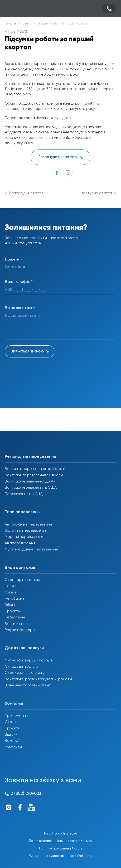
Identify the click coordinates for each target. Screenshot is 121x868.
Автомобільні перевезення (28, 525)
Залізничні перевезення (26, 531)
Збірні (10, 605)
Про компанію (17, 716)
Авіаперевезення (20, 543)
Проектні (13, 611)
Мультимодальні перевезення (31, 550)
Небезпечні (15, 617)
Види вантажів (20, 568)
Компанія (14, 704)
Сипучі (11, 593)
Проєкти (12, 728)
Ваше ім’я (15, 260)
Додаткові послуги (24, 648)
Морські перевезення (24, 537)
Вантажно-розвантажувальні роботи (38, 679)
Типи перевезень (22, 512)
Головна (10, 24)
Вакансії (12, 741)
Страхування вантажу (25, 673)
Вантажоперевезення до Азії (30, 482)
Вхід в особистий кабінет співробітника (61, 841)
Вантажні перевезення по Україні (35, 469)
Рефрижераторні (20, 630)
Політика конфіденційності (60, 849)
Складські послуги (21, 667)
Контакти (13, 747)
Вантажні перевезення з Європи (34, 475)
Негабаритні (16, 599)
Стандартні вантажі (23, 580)
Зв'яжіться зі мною (27, 351)
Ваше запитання (20, 308)
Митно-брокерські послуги (29, 661)
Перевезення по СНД (24, 494)
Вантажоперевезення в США (31, 488)
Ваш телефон (19, 282)
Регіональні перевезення (30, 457)
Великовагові (16, 624)
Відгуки (11, 735)
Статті (27, 24)
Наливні (12, 586)
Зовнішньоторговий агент (28, 685)
